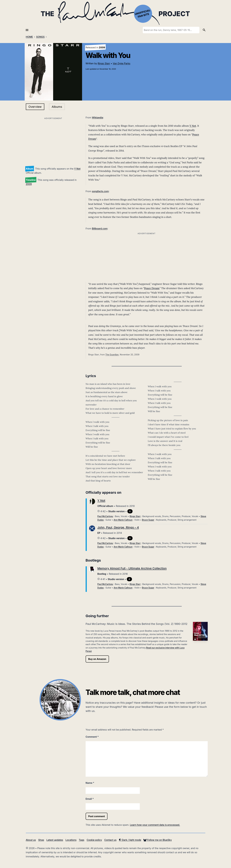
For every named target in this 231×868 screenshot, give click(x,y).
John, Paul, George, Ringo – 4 (118, 527)
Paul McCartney (105, 516)
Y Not (77, 169)
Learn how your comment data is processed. (155, 825)
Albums (57, 107)
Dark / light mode (130, 840)
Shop (41, 840)
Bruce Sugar (148, 520)
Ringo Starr (104, 63)
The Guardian (112, 355)
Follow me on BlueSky (158, 840)
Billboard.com (100, 229)
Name (90, 783)
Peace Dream (152, 288)
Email (90, 799)
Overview (35, 107)
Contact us (110, 840)
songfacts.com (100, 191)
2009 (29, 184)
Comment (92, 737)
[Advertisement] (53, 141)
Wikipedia (97, 118)
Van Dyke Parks (122, 63)
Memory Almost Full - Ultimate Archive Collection (132, 568)
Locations (71, 840)
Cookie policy (94, 840)
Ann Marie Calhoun (123, 520)
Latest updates (55, 840)
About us (31, 840)
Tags (82, 840)
